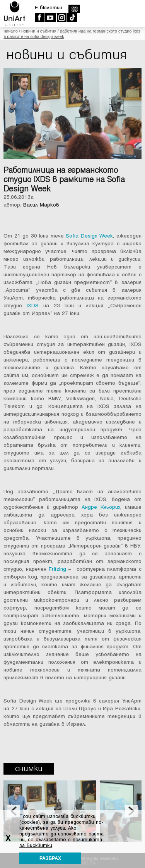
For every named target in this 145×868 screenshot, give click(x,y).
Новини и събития (39, 31)
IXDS (33, 306)
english (74, 9)
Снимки (29, 769)
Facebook (39, 17)
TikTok (72, 17)
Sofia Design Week (89, 236)
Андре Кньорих (101, 507)
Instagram (61, 17)
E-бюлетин (49, 8)
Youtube (50, 17)
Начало (10, 31)
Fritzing (57, 569)
